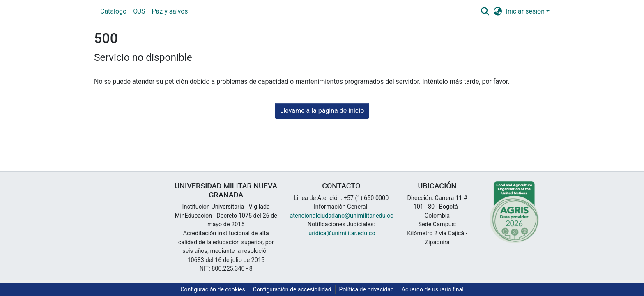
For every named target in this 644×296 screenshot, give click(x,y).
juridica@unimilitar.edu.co (341, 233)
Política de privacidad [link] (367, 289)
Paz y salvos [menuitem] (170, 11)
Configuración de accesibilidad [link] (292, 289)
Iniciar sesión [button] (526, 11)
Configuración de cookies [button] (213, 289)
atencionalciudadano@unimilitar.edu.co (342, 216)
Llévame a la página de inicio (322, 111)
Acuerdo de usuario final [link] (433, 289)
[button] (485, 11)
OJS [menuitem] (139, 11)
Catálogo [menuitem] (113, 11)
